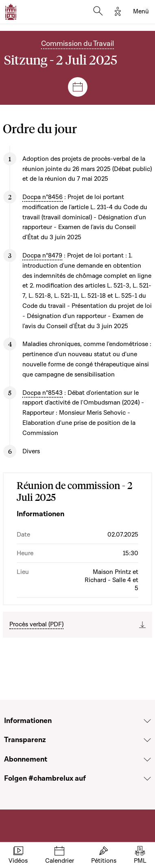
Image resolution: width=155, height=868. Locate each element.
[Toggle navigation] (141, 12)
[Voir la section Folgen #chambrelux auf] (147, 779)
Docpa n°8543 (43, 393)
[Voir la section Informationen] (147, 721)
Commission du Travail (77, 44)
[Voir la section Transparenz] (147, 740)
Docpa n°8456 (43, 197)
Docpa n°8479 (42, 255)
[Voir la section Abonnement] (147, 760)
